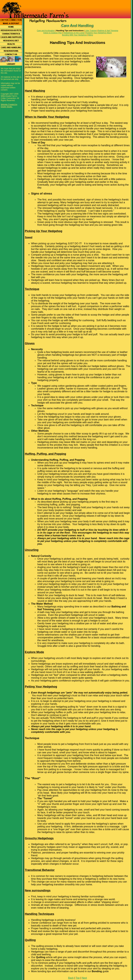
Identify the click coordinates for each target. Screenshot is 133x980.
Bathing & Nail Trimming (108, 31)
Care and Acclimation (46, 31)
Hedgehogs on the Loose (74, 33)
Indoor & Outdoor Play (53, 33)
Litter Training (91, 31)
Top (78, 978)
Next (84, 978)
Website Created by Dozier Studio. (9, 106)
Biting (91, 35)
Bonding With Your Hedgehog (74, 35)
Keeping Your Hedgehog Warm (99, 33)
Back (71, 978)
